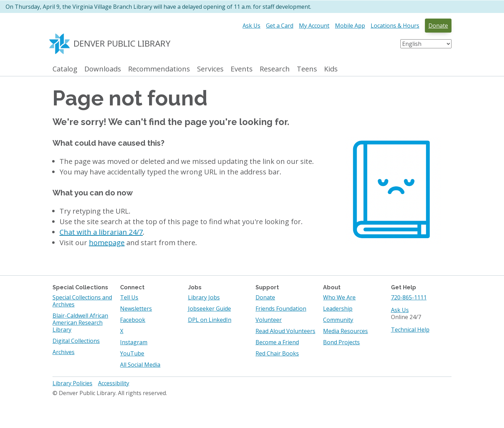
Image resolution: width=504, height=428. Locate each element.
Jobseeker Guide (209, 309)
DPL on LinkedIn (210, 320)
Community (338, 320)
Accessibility (114, 383)
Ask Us (251, 26)
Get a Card (280, 26)
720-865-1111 (409, 297)
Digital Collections (76, 341)
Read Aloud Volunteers (285, 331)
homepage (107, 243)
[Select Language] (426, 44)
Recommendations (159, 69)
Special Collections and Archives (82, 301)
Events (242, 69)
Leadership (338, 309)
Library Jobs (204, 297)
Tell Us (129, 297)
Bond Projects (341, 342)
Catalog (65, 69)
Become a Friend (277, 342)
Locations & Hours (395, 26)
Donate (438, 26)
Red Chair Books (277, 353)
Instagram (134, 342)
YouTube (132, 353)
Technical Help (410, 330)
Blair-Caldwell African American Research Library (80, 323)
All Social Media (140, 365)
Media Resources (345, 331)
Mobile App (350, 26)
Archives (64, 352)
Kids (331, 69)
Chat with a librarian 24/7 (101, 232)
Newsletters (136, 309)
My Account (314, 26)
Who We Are (339, 297)
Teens (307, 69)
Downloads (103, 69)
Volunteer (269, 320)
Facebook (133, 320)
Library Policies (72, 383)
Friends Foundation (281, 309)
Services (210, 69)
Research (275, 69)
